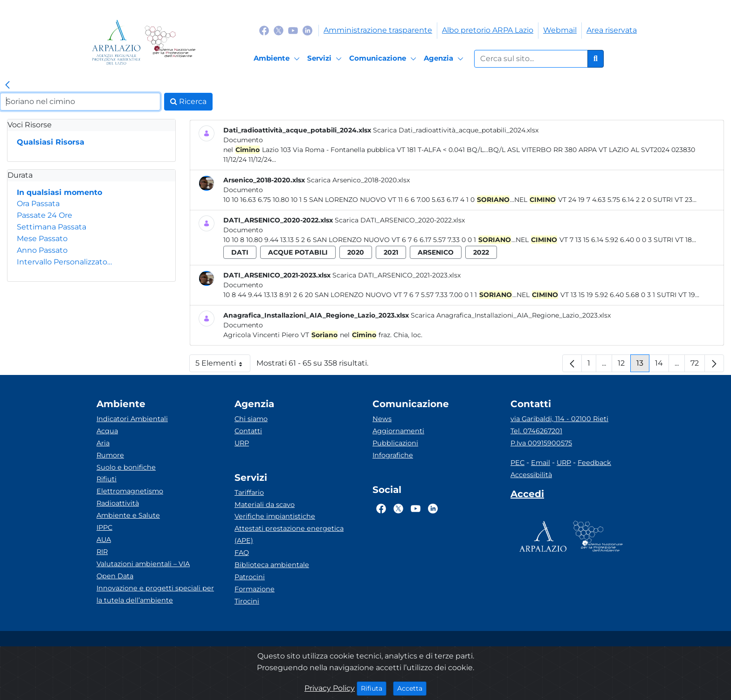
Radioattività (118, 503)
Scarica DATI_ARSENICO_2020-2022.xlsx (400, 220)
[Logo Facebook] (264, 30)
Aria (103, 443)
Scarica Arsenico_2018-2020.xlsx (358, 180)
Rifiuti (107, 479)
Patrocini (250, 577)
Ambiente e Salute (128, 515)
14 (662, 365)
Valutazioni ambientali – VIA (143, 564)
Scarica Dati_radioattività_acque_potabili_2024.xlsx (456, 130)
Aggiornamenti (398, 431)
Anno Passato (42, 250)
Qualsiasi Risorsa (51, 142)
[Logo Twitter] (279, 30)
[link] (7, 85)
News (382, 419)
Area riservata (612, 30)
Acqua (107, 431)
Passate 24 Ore (45, 215)
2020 (356, 252)
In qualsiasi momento (59, 192)
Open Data (115, 576)
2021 (391, 252)
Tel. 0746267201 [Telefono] (536, 431)
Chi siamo (251, 419)
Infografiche (393, 455)
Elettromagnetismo (130, 491)
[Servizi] (326, 59)
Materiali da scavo (265, 505)
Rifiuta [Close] (374, 688)
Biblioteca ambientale (272, 565)
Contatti (248, 431)
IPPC (104, 527)
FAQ (242, 553)
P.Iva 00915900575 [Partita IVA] (541, 443)
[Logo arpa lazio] (116, 42)
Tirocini (247, 601)
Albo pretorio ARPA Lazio (488, 30)
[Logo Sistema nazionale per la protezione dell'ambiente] (170, 42)
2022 (481, 252)
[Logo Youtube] (293, 30)
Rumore (110, 455)
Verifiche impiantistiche (275, 516)
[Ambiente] (278, 59)
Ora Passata (38, 204)
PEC (517, 463)
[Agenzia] (445, 59)
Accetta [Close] (412, 688)
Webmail (560, 30)
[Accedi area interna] (527, 496)
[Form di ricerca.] (531, 59)
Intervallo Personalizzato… (64, 262)
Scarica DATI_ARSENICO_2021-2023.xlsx (397, 275)
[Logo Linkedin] (307, 30)
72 (698, 365)
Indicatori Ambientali (132, 419)
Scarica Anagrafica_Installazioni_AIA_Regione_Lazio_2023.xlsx (511, 315)
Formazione (255, 589)
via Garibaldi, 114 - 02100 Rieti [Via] (559, 419)
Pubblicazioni (395, 443)
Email (541, 463)
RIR (102, 552)
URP (242, 443)
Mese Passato (42, 239)
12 (624, 365)
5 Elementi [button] (223, 365)
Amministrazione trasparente (378, 30)
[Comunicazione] (384, 59)
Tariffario (249, 492)
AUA (104, 540)
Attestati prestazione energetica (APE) (289, 534)
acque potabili (298, 252)
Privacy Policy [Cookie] (330, 688)
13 (643, 365)
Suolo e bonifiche (126, 467)
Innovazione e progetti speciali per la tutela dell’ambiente (155, 594)
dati (240, 252)
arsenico (436, 252)
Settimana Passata (52, 227)
